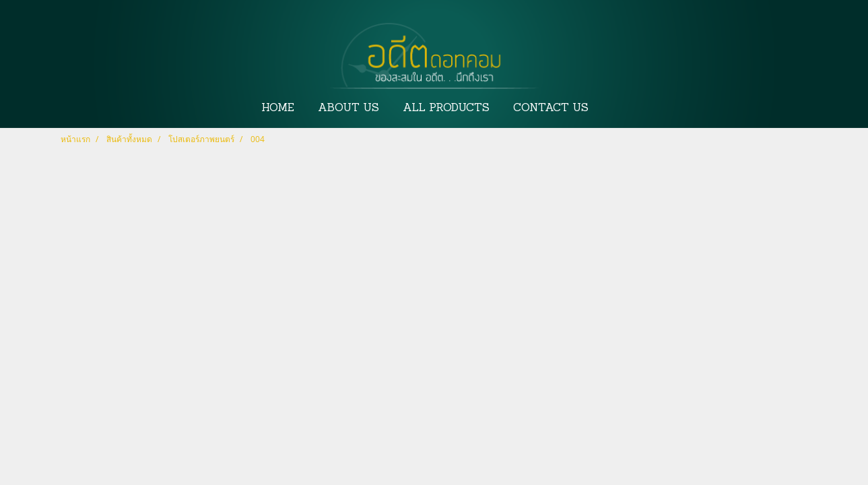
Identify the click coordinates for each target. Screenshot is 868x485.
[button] (613, 108)
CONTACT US (551, 108)
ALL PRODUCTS (446, 108)
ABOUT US (348, 108)
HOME (278, 108)
